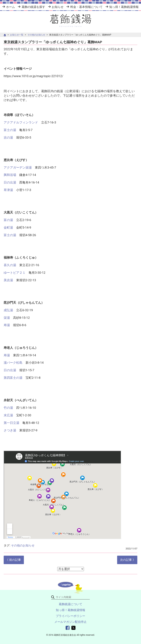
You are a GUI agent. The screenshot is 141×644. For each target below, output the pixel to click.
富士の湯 (10, 130)
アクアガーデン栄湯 (18, 167)
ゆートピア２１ (15, 273)
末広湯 (8, 415)
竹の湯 (8, 408)
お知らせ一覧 (17, 35)
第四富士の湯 (13, 378)
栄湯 (7, 318)
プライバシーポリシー (70, 616)
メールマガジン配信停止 (70, 622)
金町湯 (8, 227)
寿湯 (7, 325)
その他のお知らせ (36, 35)
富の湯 (8, 220)
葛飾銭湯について (70, 604)
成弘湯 (8, 310)
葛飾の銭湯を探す (33, 7)
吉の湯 (8, 137)
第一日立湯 (11, 423)
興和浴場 (10, 175)
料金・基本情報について (86, 7)
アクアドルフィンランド (21, 122)
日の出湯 (11, 182)
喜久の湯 (10, 265)
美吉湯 (8, 280)
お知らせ (58, 7)
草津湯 (8, 190)
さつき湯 (10, 430)
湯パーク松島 (13, 363)
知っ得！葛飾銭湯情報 (124, 7)
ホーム (10, 7)
